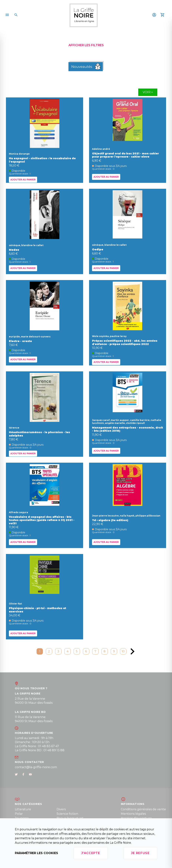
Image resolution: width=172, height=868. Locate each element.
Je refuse (140, 853)
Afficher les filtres (86, 45)
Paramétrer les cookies (36, 853)
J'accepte (91, 853)
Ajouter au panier (23, 180)
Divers (61, 809)
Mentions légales (133, 814)
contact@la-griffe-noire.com (36, 767)
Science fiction (67, 814)
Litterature (23, 809)
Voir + (148, 92)
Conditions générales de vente (143, 809)
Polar (19, 814)
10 (123, 651)
